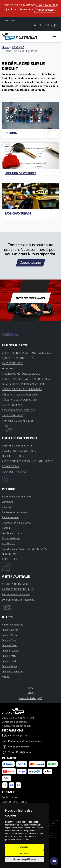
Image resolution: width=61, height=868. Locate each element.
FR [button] (40, 25)
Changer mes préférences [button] (24, 859)
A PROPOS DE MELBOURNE (17, 589)
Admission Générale (13, 624)
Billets (30, 693)
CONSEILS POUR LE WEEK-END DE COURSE (27, 379)
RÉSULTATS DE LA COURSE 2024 (20, 400)
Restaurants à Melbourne (16, 594)
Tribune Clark (9, 640)
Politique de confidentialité (17, 726)
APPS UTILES (9, 559)
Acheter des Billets (30, 298)
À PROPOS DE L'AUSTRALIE (17, 584)
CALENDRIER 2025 (13, 415)
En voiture (8, 502)
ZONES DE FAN (11, 466)
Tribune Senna (9, 666)
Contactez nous (30, 263)
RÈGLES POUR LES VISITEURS (19, 451)
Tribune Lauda (10, 661)
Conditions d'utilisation (14, 722)
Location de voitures (20, 173)
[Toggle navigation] (54, 36)
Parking (11, 133)
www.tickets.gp (30, 698)
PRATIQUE (18, 47)
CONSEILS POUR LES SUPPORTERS (22, 389)
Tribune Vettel (10, 656)
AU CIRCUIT (8, 543)
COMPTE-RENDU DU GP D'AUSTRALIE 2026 (26, 353)
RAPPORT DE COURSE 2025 (18, 421)
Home (5, 47)
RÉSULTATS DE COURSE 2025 (19, 410)
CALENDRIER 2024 (13, 405)
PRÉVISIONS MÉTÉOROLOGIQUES (21, 374)
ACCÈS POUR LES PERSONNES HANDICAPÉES (28, 461)
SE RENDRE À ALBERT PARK (18, 496)
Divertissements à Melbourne (18, 600)
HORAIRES (8, 368)
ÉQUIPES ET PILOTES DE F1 (18, 358)
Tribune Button (10, 630)
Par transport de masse (15, 512)
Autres (6, 677)
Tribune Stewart (11, 651)
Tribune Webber (10, 635)
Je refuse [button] (24, 853)
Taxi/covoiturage (18, 213)
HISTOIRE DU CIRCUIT (14, 456)
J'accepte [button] (24, 847)
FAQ (31, 688)
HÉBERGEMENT (11, 554)
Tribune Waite (9, 645)
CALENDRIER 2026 (13, 363)
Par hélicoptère (10, 517)
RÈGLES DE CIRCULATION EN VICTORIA (24, 549)
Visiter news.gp (45, 10)
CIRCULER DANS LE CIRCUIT (18, 523)
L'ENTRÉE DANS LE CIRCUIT (18, 445)
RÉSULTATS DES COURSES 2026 (20, 395)
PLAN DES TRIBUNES (14, 472)
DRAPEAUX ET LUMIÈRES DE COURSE (23, 384)
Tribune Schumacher (13, 671)
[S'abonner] (54, 861)
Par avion (7, 507)
